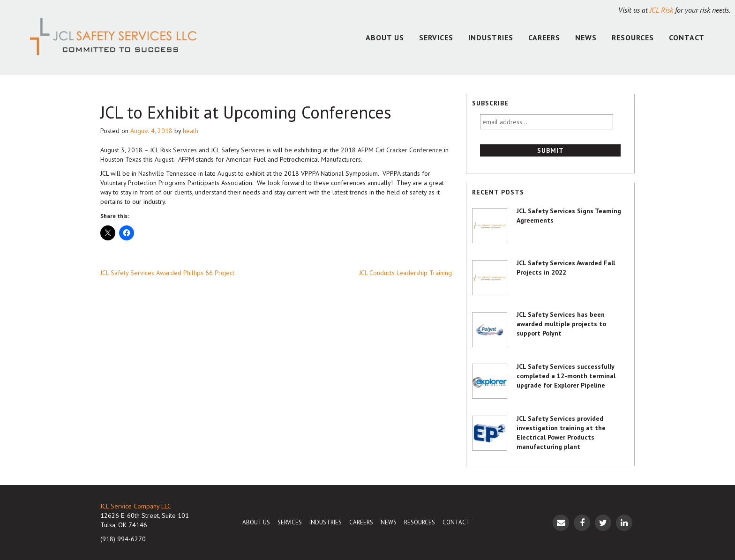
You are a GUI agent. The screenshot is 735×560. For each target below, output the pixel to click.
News (586, 37)
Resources (633, 37)
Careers (544, 37)
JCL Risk (661, 10)
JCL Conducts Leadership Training (405, 273)
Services (436, 37)
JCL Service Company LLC (136, 506)
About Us (385, 37)
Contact (687, 37)
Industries (491, 37)
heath (191, 131)
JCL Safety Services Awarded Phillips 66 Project (167, 273)
